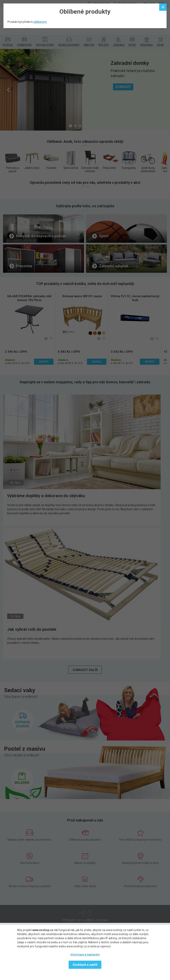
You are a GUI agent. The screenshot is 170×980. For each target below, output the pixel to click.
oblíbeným (40, 22)
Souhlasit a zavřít (85, 965)
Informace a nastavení (85, 955)
